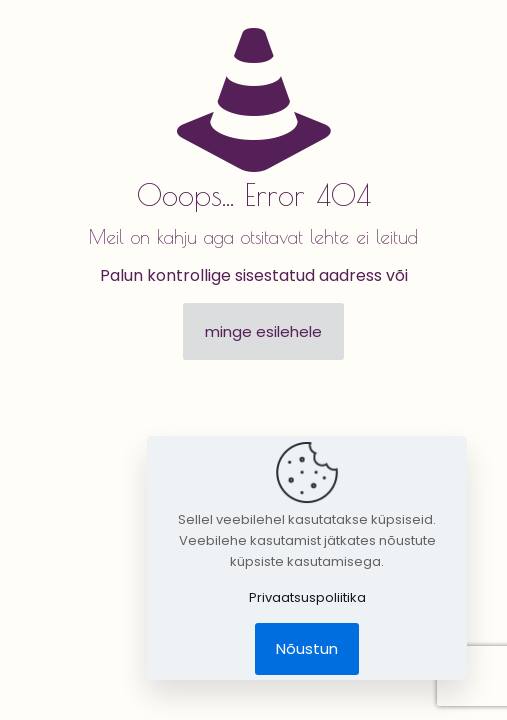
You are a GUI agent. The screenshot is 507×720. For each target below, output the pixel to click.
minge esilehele (263, 331)
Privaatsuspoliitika (307, 597)
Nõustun (307, 648)
